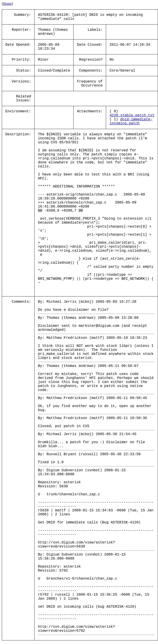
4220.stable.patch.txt (132, 115)
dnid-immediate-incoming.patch (131, 121)
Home (7, 4)
